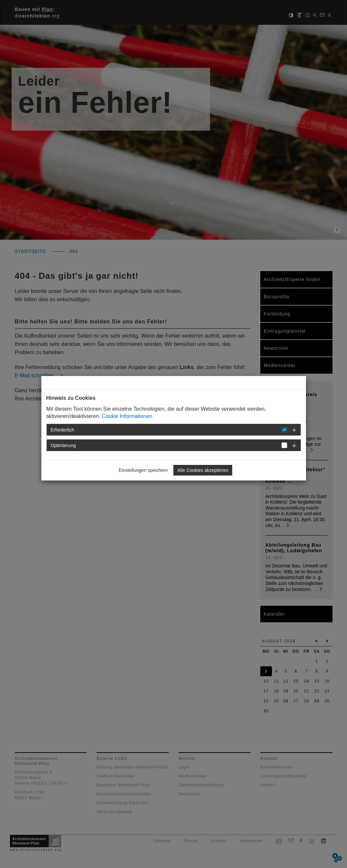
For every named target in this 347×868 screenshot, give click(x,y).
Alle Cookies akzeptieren (203, 470)
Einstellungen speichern (143, 470)
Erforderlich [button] (63, 430)
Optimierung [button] (63, 445)
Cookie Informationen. (128, 416)
